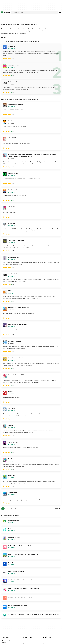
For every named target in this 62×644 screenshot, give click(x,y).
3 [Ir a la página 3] (11, 509)
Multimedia (46, 19)
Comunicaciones (21, 19)
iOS (3, 19)
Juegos (41, 19)
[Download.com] (6, 12)
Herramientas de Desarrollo (32, 19)
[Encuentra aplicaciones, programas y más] (35, 12)
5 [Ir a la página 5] (20, 509)
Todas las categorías (11, 19)
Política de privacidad (48, 641)
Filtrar (4, 37)
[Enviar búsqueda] (13, 12)
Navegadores (53, 19)
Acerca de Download (28, 641)
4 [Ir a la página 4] (16, 509)
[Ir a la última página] (57, 509)
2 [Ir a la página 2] (7, 509)
